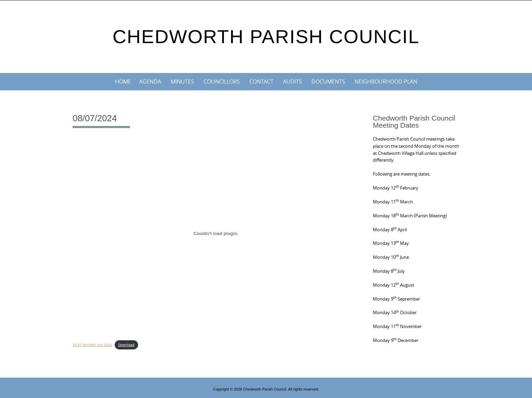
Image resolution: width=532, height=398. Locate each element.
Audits (292, 82)
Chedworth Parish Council (266, 37)
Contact (261, 82)
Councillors (222, 82)
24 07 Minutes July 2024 (92, 345)
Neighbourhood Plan (386, 82)
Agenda (150, 82)
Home (123, 82)
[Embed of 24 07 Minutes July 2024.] (216, 233)
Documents (328, 82)
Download (126, 345)
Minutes (182, 82)
